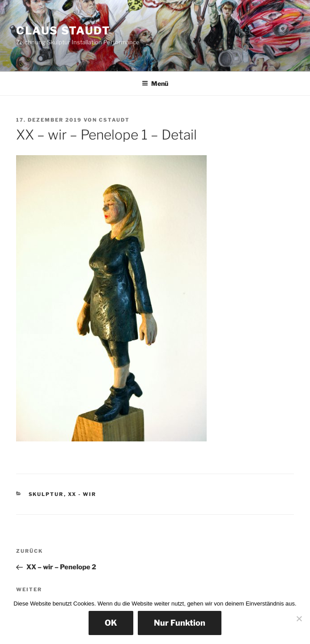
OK (111, 623)
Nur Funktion (180, 623)
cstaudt (114, 120)
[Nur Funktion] (299, 619)
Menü (155, 83)
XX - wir (82, 494)
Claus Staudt (63, 31)
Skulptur (46, 494)
